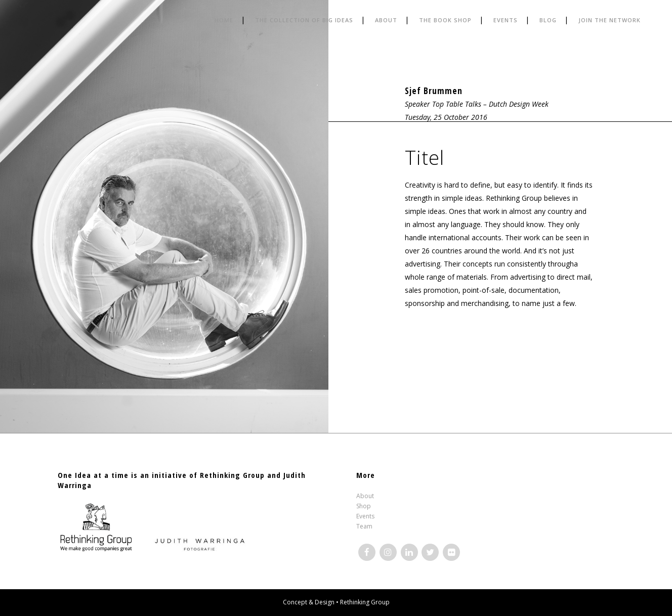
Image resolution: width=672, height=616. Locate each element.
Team (364, 526)
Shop (364, 506)
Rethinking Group (365, 602)
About (365, 496)
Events (365, 516)
